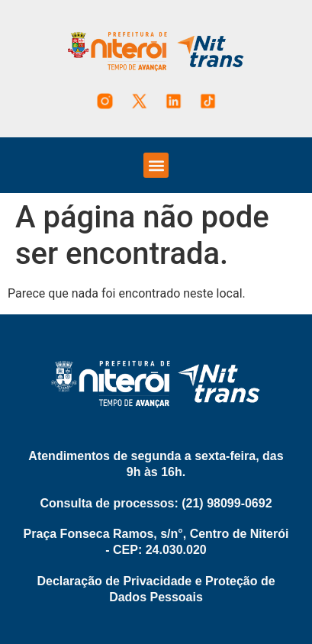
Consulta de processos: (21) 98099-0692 (156, 503)
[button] (156, 165)
